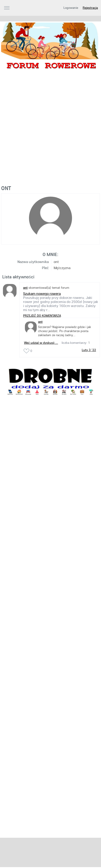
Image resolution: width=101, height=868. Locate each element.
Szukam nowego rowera (42, 293)
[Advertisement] (50, 130)
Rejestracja (90, 8)
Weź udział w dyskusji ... (41, 343)
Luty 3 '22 (89, 350)
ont (40, 322)
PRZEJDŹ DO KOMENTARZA (42, 316)
